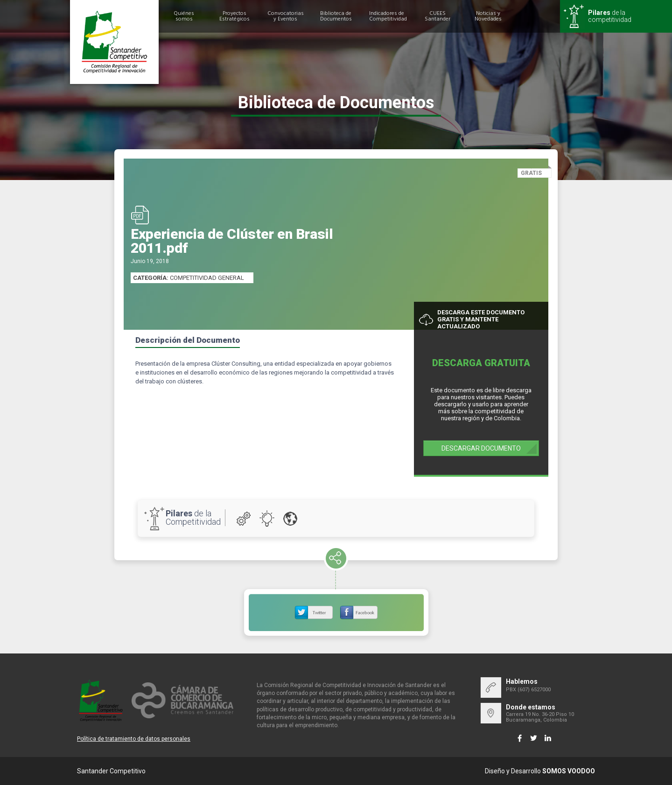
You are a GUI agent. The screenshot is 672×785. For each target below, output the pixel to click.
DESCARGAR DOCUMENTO (481, 448)
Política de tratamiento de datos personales (134, 739)
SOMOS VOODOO (569, 771)
